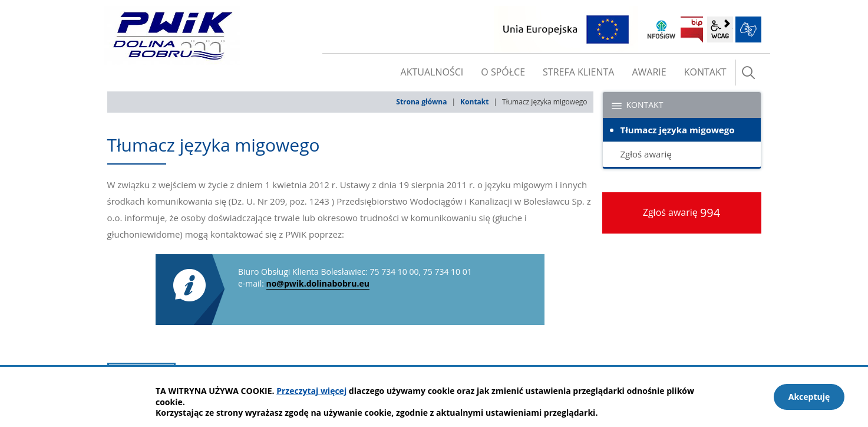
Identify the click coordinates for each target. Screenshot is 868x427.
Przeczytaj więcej (311, 391)
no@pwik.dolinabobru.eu (318, 283)
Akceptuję (809, 397)
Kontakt (474, 102)
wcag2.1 (720, 29)
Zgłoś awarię (646, 154)
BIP (692, 29)
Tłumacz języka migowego (678, 130)
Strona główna (421, 102)
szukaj (748, 73)
